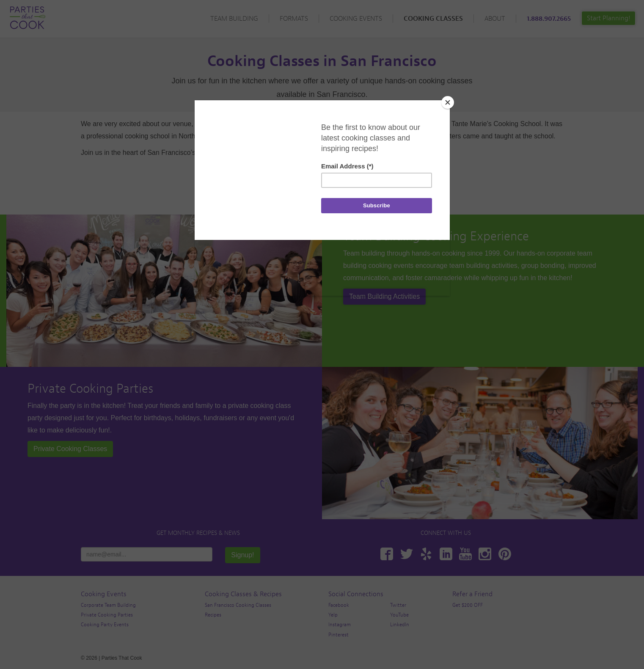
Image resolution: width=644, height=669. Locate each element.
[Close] (448, 102)
